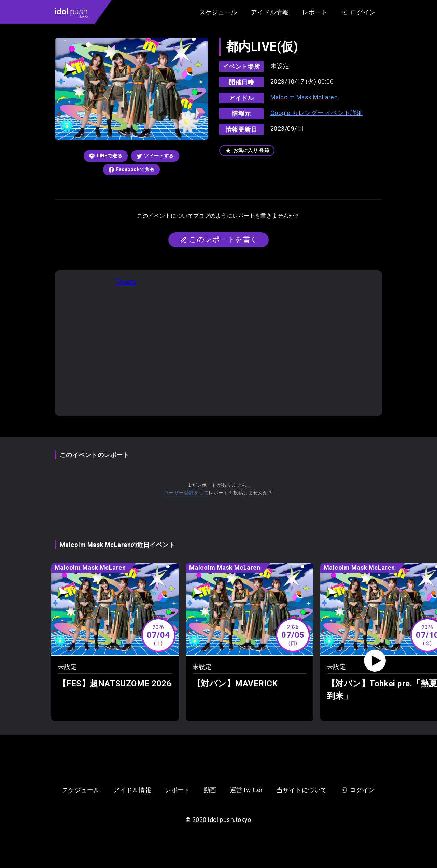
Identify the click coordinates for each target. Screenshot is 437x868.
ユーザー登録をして (186, 493)
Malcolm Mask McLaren (304, 97)
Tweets (126, 282)
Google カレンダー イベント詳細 (317, 113)
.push (71, 13)
